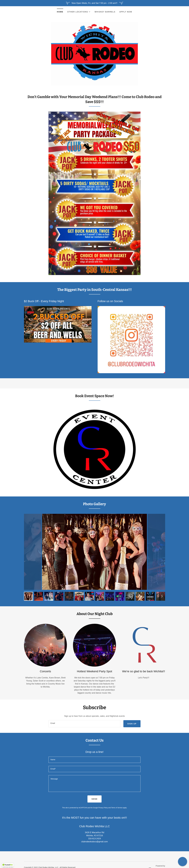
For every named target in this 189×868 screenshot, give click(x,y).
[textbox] (84, 724)
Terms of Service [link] (117, 808)
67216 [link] (100, 836)
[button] (79, 12)
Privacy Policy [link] (103, 808)
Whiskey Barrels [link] (105, 12)
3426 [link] (87, 832)
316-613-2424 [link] (95, 839)
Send (94, 799)
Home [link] (60, 12)
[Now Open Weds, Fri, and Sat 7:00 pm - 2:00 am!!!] (94, 3)
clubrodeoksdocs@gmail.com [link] (94, 842)
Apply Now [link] (126, 12)
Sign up (132, 724)
